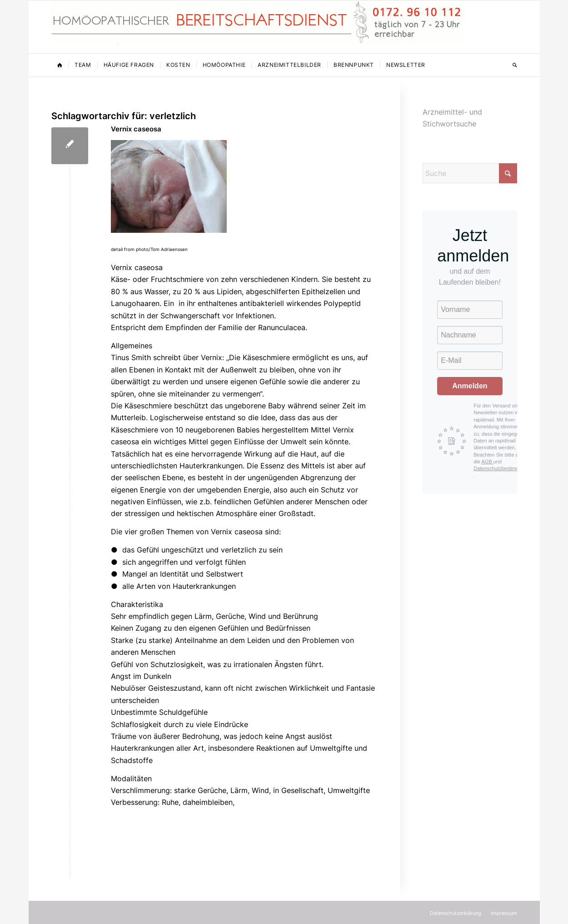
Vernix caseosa (136, 129)
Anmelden (470, 386)
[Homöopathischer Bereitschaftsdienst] (257, 27)
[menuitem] (60, 65)
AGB (487, 462)
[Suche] (512, 65)
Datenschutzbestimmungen (504, 468)
